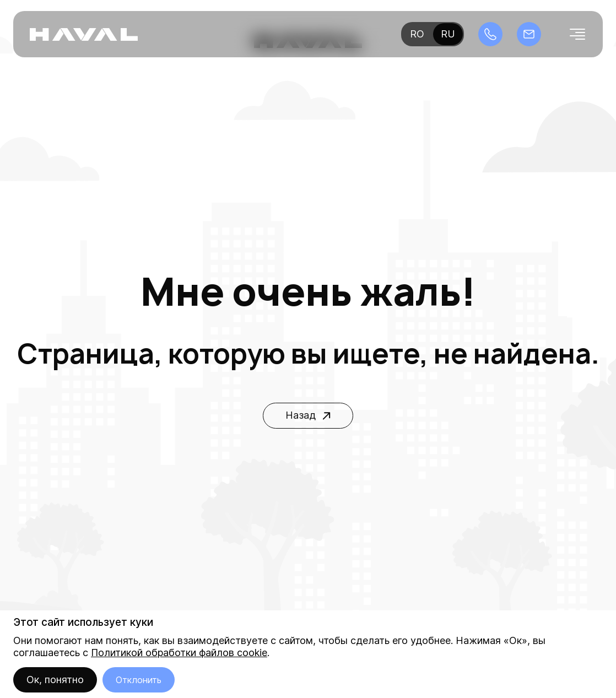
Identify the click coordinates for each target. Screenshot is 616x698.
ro (417, 34)
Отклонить (139, 680)
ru (448, 34)
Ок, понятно (55, 680)
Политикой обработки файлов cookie (179, 653)
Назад (308, 415)
